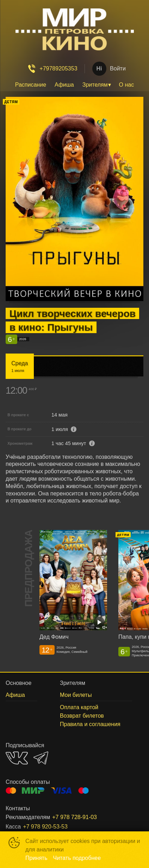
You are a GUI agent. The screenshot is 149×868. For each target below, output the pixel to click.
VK (17, 758)
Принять (36, 858)
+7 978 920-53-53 (45, 827)
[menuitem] (31, 85)
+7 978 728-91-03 (74, 817)
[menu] (74, 85)
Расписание (31, 85)
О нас (127, 85)
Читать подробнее (77, 858)
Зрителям (95, 85)
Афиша (64, 85)
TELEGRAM (41, 758)
